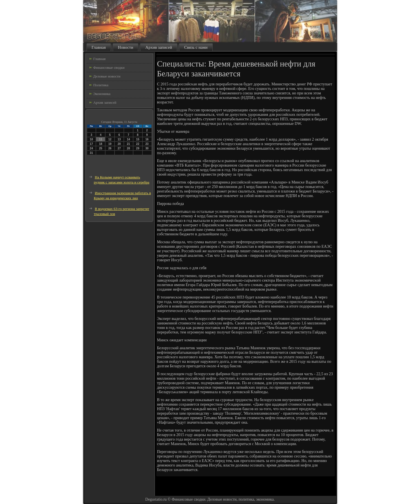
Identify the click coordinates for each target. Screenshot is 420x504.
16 (147, 139)
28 (128, 148)
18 (101, 144)
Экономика (102, 94)
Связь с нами (196, 47)
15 (138, 139)
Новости (126, 47)
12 (110, 139)
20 (119, 144)
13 (119, 139)
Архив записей (159, 47)
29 (138, 148)
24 (91, 148)
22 (138, 144)
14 (128, 139)
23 (147, 144)
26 (110, 148)
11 (101, 139)
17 (91, 144)
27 (119, 148)
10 (91, 139)
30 (147, 148)
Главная (99, 47)
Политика (101, 85)
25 (101, 148)
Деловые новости (107, 76)
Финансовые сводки (109, 68)
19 (110, 144)
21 (128, 144)
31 (91, 153)
